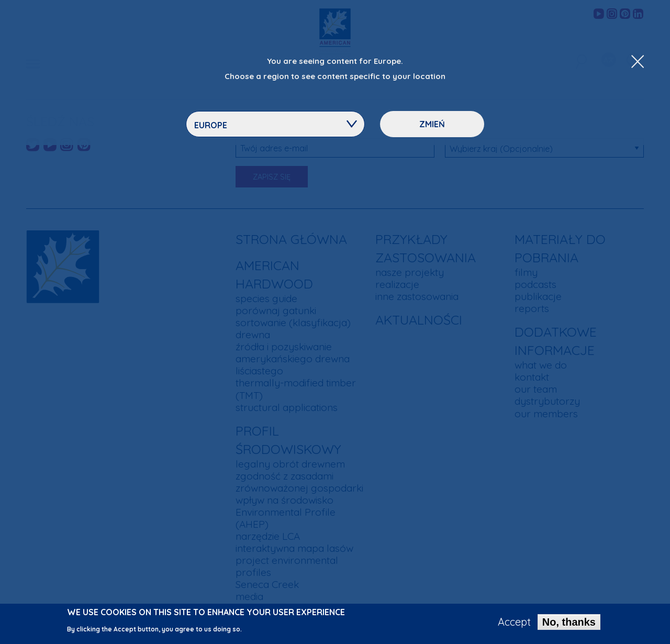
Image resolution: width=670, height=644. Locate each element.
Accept (514, 625)
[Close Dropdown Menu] (638, 62)
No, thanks (569, 625)
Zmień (432, 124)
